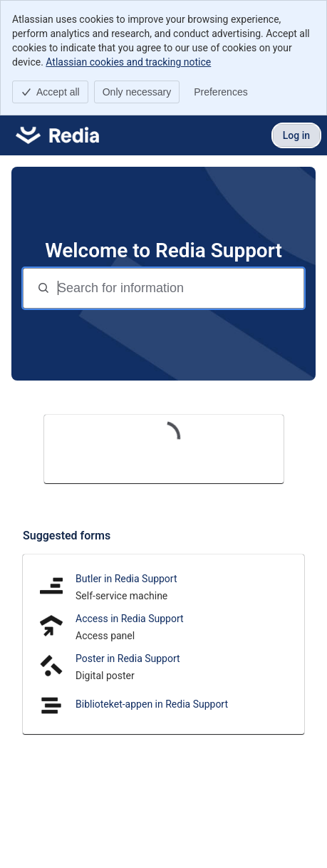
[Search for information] (179, 288)
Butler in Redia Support (126, 579)
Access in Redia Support (130, 619)
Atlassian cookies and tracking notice (128, 62)
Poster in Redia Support (128, 658)
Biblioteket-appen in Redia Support (152, 704)
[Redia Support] (57, 135)
